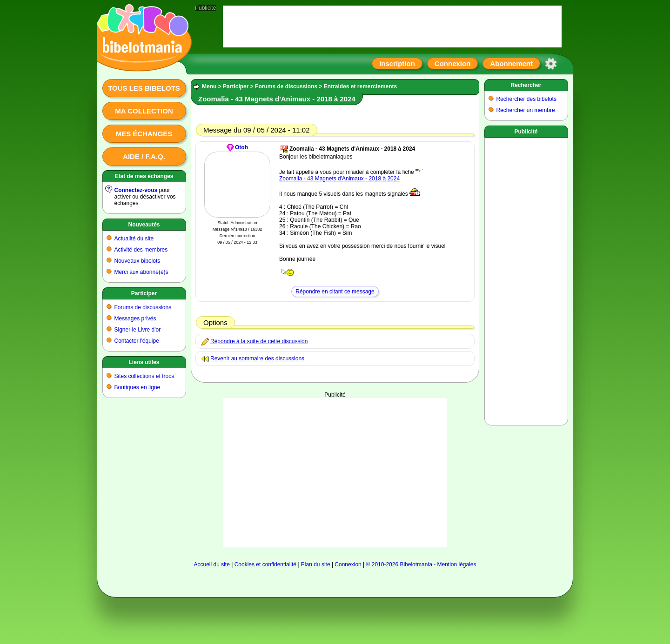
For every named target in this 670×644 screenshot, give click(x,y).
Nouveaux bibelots (137, 261)
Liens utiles (144, 362)
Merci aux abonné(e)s (141, 272)
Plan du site (316, 564)
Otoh (241, 147)
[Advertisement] (335, 472)
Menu (209, 86)
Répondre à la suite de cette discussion (259, 341)
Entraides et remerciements (360, 86)
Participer (144, 293)
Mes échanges (144, 134)
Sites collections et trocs (144, 376)
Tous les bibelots (144, 88)
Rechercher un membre (526, 110)
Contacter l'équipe (137, 341)
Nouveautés (144, 225)
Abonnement (511, 63)
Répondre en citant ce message (335, 292)
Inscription (397, 63)
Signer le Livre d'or (138, 330)
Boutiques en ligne (137, 387)
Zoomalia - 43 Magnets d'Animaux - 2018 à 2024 (339, 179)
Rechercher (526, 85)
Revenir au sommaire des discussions (257, 359)
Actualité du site (134, 239)
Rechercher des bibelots (526, 99)
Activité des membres (141, 250)
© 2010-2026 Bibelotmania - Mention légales (421, 564)
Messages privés (135, 319)
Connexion (453, 63)
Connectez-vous (136, 190)
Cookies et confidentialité (265, 564)
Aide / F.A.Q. (144, 156)
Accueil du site (211, 564)
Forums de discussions (143, 307)
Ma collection (144, 111)
